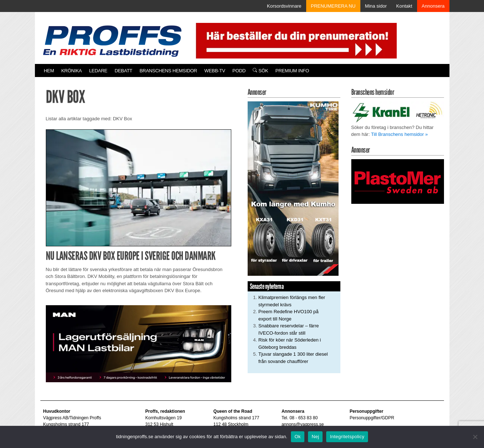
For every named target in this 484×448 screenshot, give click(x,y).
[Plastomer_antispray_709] (398, 181)
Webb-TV (215, 71)
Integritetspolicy (347, 437)
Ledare (98, 71)
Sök (260, 71)
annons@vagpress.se (303, 424)
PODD (239, 71)
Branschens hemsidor (168, 71)
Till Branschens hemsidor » (399, 134)
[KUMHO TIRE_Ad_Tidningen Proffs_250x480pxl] (293, 188)
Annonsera (433, 6)
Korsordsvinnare (284, 6)
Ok (298, 437)
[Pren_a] (295, 40)
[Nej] (475, 437)
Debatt (123, 71)
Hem (49, 71)
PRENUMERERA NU (333, 6)
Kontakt (404, 6)
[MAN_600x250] (139, 343)
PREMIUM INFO (292, 71)
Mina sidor (376, 6)
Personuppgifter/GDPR (372, 418)
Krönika (72, 71)
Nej (315, 437)
